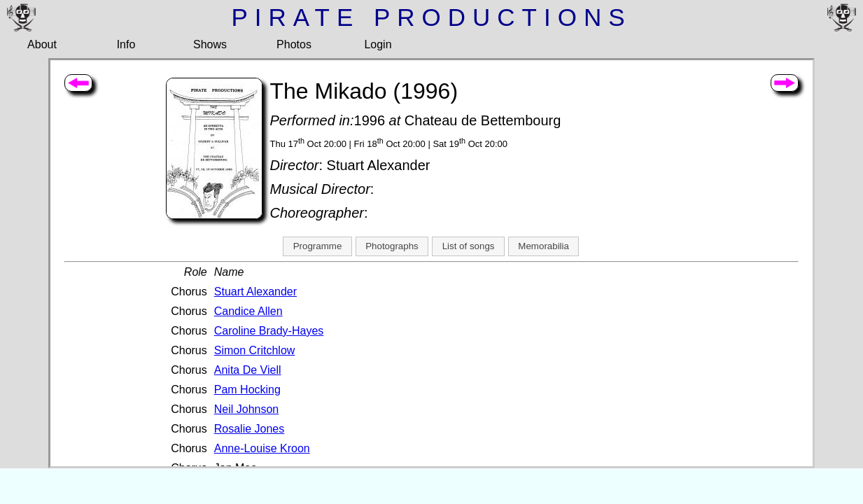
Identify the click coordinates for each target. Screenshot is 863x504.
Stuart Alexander (255, 292)
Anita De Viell (248, 370)
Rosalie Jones (250, 429)
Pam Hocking (247, 390)
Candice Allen (248, 311)
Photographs (392, 246)
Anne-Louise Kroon (262, 448)
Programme (318, 246)
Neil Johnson (247, 409)
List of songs (469, 246)
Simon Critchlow (255, 350)
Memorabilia (543, 246)
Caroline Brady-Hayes (269, 331)
